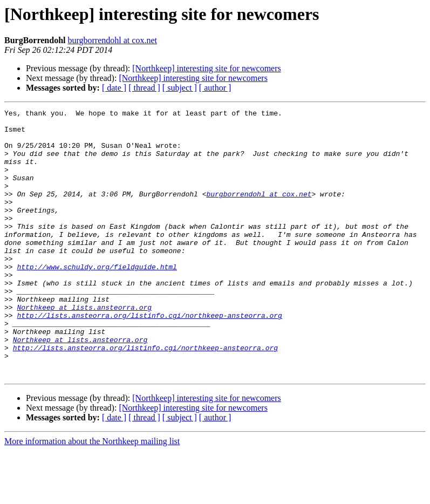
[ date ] (114, 88)
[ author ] (215, 88)
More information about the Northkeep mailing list (92, 495)
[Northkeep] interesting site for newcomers (206, 68)
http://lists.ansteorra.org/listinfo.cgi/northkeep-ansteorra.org (149, 357)
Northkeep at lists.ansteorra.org (84, 348)
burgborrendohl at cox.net (112, 40)
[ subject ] (180, 88)
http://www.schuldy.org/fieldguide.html (97, 299)
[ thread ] (144, 88)
